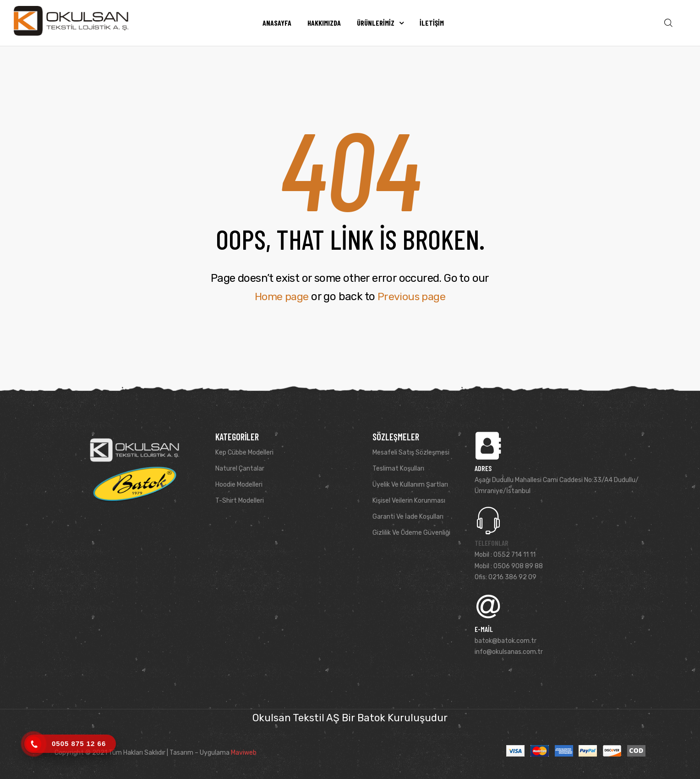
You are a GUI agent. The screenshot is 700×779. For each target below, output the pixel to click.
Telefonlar (492, 543)
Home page (281, 296)
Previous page (412, 296)
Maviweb (244, 753)
